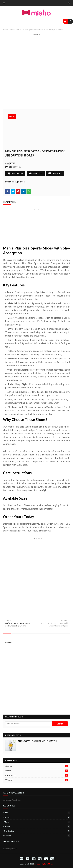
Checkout (55, 173)
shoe (12, 30)
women (37, 780)
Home (6, 30)
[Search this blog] (29, 724)
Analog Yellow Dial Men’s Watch (37, 741)
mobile (37, 826)
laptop (37, 766)
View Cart (36, 173)
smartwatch (37, 775)
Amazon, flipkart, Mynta (44, 864)
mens (37, 771)
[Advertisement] (36, 72)
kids (37, 813)
